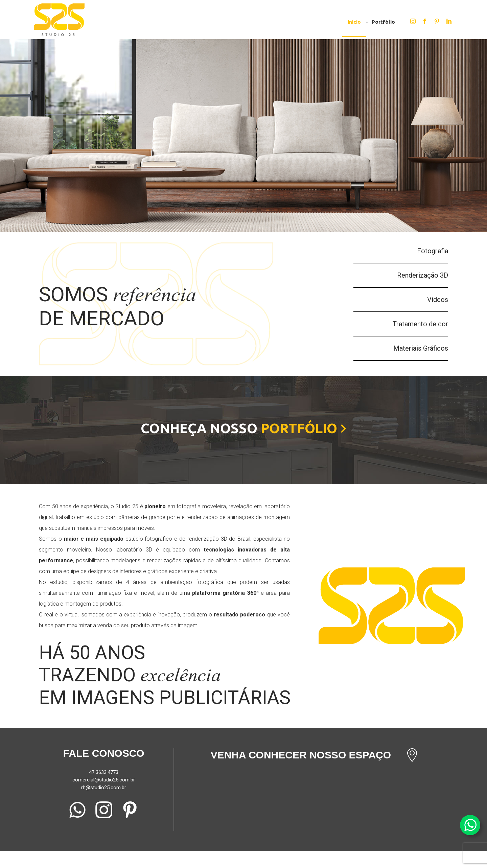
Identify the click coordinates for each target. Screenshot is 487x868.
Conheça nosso (243, 428)
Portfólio (383, 22)
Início (354, 22)
